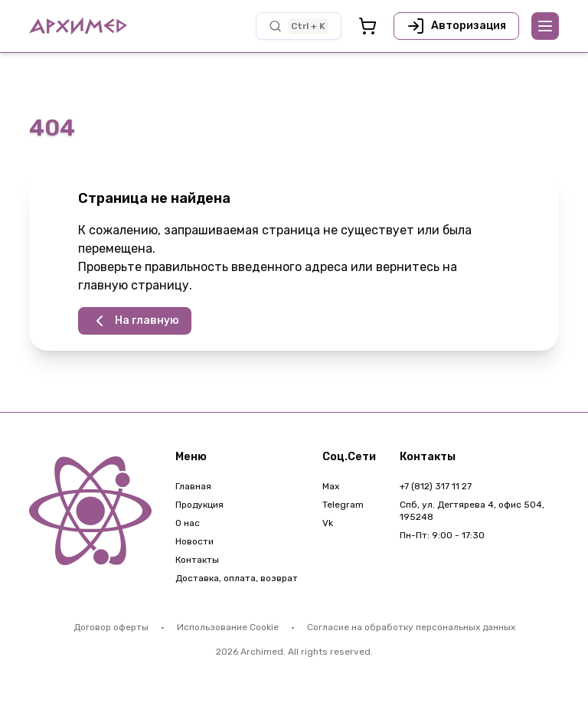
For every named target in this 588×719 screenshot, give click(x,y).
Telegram (343, 505)
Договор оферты (111, 627)
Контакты (197, 560)
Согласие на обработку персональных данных (411, 627)
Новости (194, 541)
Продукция (199, 505)
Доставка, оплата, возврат (237, 578)
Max (331, 486)
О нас (188, 523)
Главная (193, 486)
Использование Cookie (228, 627)
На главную (135, 321)
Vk (328, 523)
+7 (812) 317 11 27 (436, 486)
